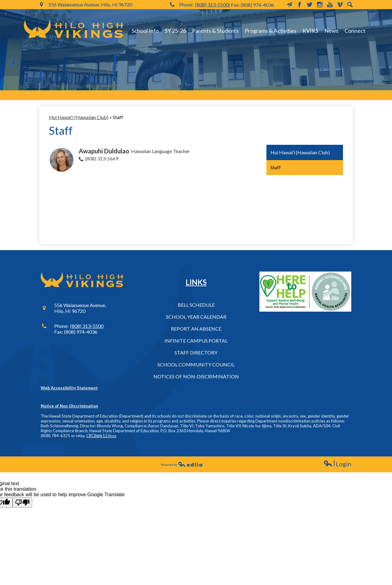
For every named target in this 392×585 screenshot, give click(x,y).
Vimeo (340, 5)
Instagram (320, 5)
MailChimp (289, 5)
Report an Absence (196, 329)
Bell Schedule (196, 305)
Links (196, 282)
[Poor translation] (22, 502)
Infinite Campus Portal (196, 341)
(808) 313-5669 (102, 158)
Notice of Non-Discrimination (69, 406)
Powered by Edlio (182, 464)
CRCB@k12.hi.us (101, 436)
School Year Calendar (196, 317)
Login (337, 464)
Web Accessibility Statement (69, 388)
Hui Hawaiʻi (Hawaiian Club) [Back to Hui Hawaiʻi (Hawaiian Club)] (79, 117)
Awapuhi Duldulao (104, 151)
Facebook (300, 5)
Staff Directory (196, 352)
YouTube (330, 5)
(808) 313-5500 (212, 4)
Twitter (310, 5)
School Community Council (196, 364)
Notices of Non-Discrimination (196, 376)
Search (350, 5)
